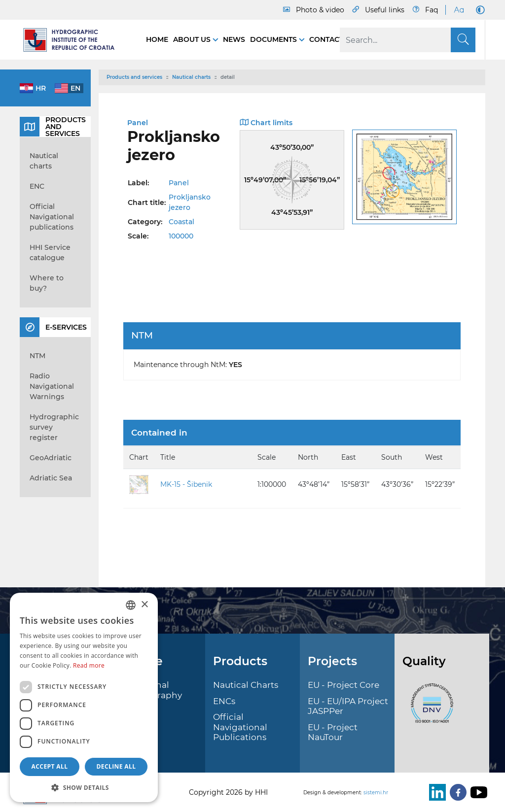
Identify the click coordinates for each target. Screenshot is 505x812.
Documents (274, 39)
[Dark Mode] (478, 10)
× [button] (144, 605)
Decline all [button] (116, 766)
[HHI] (73, 40)
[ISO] (430, 709)
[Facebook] (456, 792)
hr (41, 88)
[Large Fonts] (459, 10)
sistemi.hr (376, 793)
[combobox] (131, 605)
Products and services (134, 77)
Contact (326, 39)
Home (157, 39)
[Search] (408, 40)
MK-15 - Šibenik (186, 484)
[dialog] (84, 697)
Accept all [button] (50, 766)
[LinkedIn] (435, 792)
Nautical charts (191, 77)
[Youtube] (477, 792)
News (234, 39)
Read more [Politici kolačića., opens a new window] (89, 665)
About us (193, 39)
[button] (84, 787)
